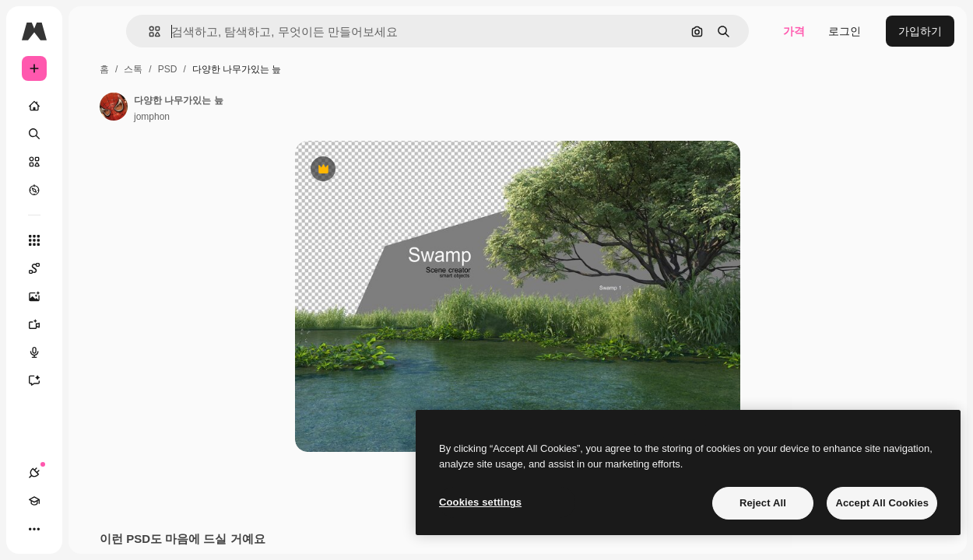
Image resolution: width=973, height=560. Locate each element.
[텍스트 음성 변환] (42, 352)
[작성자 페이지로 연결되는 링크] (114, 107)
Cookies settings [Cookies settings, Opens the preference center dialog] (480, 502)
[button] (148, 31)
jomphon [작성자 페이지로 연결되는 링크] (152, 117)
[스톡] (34, 162)
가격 (794, 31)
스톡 (133, 69)
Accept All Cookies (882, 503)
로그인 (845, 31)
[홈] (34, 106)
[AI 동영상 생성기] (42, 324)
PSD (168, 69)
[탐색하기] (34, 190)
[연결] (34, 473)
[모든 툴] (34, 240)
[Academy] (34, 501)
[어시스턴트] (42, 380)
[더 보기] (34, 529)
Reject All (763, 503)
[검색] (34, 134)
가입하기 (920, 31)
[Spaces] (42, 268)
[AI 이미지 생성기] (42, 296)
